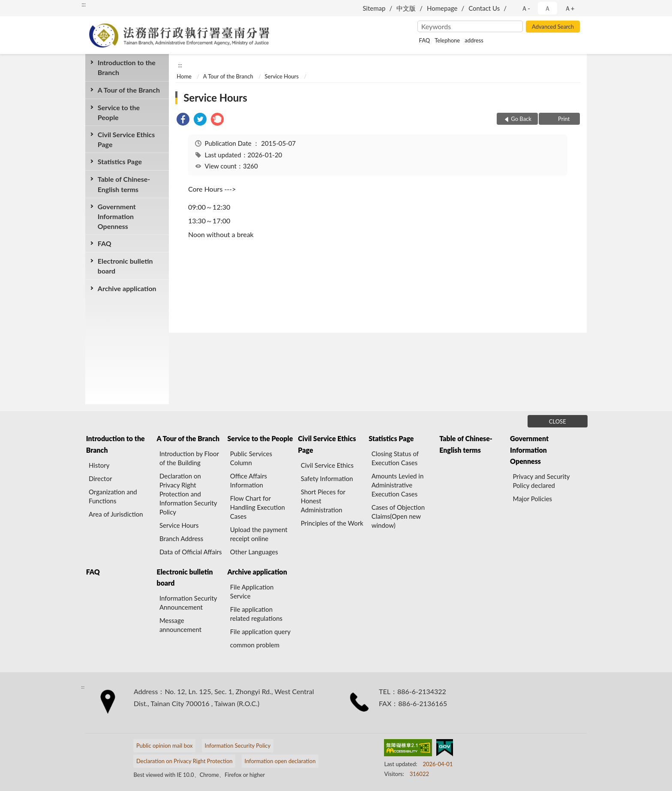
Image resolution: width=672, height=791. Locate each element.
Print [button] (563, 119)
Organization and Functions (113, 496)
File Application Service (252, 591)
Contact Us (484, 8)
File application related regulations (256, 614)
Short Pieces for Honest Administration (323, 501)
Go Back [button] (521, 119)
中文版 (406, 8)
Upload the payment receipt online (259, 534)
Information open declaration (280, 761)
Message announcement (180, 625)
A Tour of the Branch (129, 90)
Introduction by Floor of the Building (189, 458)
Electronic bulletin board (125, 266)
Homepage (442, 8)
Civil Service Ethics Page (126, 139)
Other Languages (254, 552)
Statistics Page (120, 161)
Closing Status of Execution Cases (395, 458)
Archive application (127, 288)
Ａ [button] (547, 8)
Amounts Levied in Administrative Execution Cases (398, 485)
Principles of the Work (332, 523)
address (474, 40)
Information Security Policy (238, 746)
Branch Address (181, 538)
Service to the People (119, 112)
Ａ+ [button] (570, 8)
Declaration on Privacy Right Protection (184, 761)
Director (100, 478)
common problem (255, 645)
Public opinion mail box (165, 746)
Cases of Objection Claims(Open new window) (398, 516)
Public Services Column (251, 458)
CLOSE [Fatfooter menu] (558, 421)
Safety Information (327, 478)
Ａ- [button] (526, 8)
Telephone (447, 40)
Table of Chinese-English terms (124, 184)
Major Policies (532, 499)
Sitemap (374, 8)
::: (84, 4)
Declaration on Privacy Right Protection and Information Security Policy (188, 494)
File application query (260, 632)
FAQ (425, 40)
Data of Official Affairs (190, 552)
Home (184, 76)
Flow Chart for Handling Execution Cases (258, 507)
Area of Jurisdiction (116, 514)
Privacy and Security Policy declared (541, 481)
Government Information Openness (117, 216)
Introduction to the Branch (127, 67)
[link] (183, 120)
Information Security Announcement (188, 603)
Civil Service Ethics (327, 465)
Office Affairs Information (249, 480)
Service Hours (282, 76)
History (99, 465)
